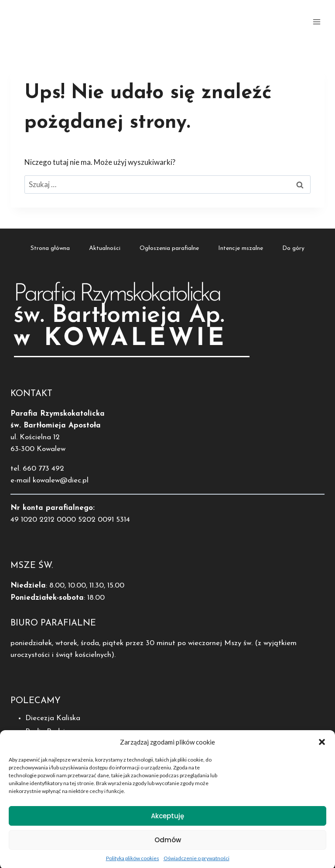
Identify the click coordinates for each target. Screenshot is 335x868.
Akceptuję (167, 823)
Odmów (168, 847)
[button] (322, 750)
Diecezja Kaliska (53, 718)
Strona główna (50, 248)
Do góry (293, 248)
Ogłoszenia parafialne (169, 248)
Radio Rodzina (49, 732)
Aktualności (105, 248)
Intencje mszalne (241, 248)
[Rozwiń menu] (316, 22)
